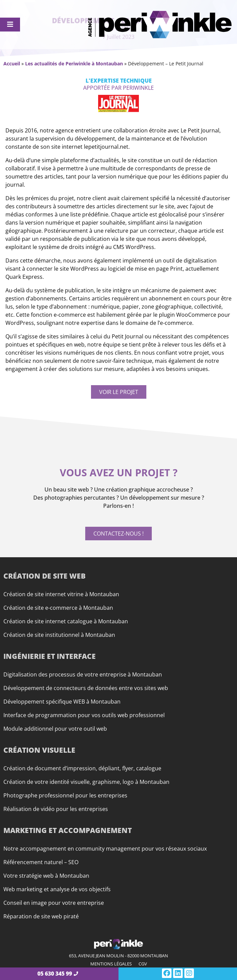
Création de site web (44, 576)
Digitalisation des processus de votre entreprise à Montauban (83, 674)
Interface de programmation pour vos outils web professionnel (84, 715)
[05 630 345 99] (76, 974)
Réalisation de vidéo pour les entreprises (56, 809)
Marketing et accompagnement (68, 830)
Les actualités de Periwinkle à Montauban (74, 64)
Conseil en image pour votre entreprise (54, 903)
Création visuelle (39, 750)
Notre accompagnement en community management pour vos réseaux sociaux (105, 849)
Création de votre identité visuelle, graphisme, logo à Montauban (86, 782)
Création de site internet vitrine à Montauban (61, 594)
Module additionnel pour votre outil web (55, 729)
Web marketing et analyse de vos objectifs (57, 889)
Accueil (12, 64)
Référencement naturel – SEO (41, 862)
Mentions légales (111, 964)
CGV (143, 964)
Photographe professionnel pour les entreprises (65, 795)
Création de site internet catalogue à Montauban (66, 621)
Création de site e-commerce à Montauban (58, 608)
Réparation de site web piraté (41, 916)
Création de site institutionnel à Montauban (59, 635)
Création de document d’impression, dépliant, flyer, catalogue (82, 768)
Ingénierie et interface (50, 656)
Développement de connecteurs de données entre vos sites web (86, 688)
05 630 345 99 (55, 974)
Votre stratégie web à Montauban (46, 876)
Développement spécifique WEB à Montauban (62, 702)
